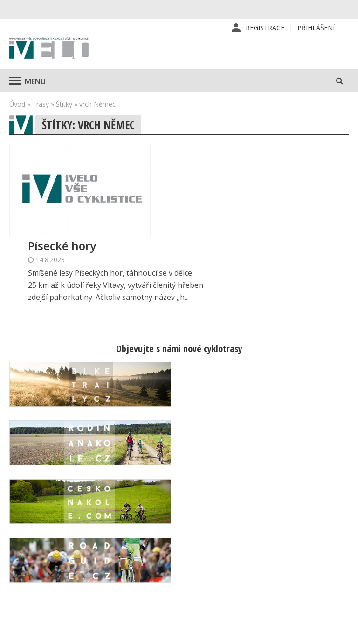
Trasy (41, 104)
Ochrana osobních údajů (231, 591)
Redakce (217, 502)
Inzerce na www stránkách (229, 551)
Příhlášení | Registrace (303, 507)
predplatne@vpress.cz (153, 574)
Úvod (17, 104)
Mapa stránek (307, 552)
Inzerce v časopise (233, 531)
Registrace (265, 28)
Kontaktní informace (301, 532)
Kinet (340, 632)
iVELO (49, 49)
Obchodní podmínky (234, 571)
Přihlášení (316, 28)
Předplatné (221, 516)
